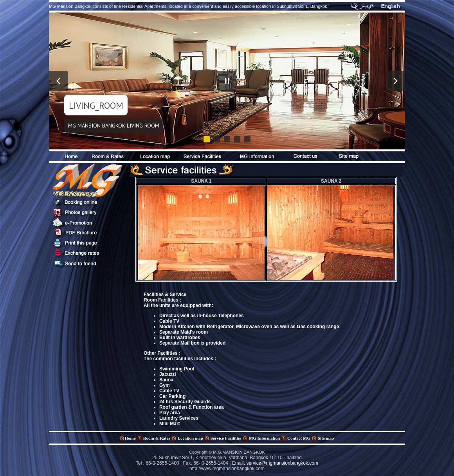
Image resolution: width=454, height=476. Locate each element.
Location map (190, 438)
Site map (326, 438)
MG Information (264, 438)
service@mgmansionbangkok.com (282, 463)
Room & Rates (157, 438)
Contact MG (299, 438)
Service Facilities (226, 438)
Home (130, 438)
